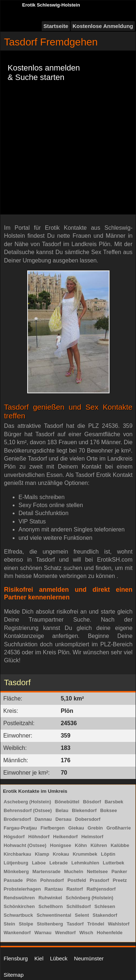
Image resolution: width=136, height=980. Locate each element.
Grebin (95, 828)
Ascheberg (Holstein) (27, 802)
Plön (32, 880)
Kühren (99, 845)
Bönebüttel (67, 802)
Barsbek (114, 802)
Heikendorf (65, 837)
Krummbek (85, 854)
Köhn (81, 845)
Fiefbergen (53, 828)
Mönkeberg (16, 871)
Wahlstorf (118, 924)
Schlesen (105, 906)
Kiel (39, 958)
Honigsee (61, 845)
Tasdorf (75, 924)
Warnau (43, 933)
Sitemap (14, 975)
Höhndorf (39, 837)
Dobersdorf (88, 819)
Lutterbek (113, 863)
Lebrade (59, 863)
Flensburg (16, 958)
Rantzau (54, 889)
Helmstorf (92, 837)
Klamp (42, 854)
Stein (9, 924)
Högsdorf (14, 837)
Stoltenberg (50, 924)
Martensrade (46, 871)
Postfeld (77, 880)
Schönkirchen (19, 906)
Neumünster (89, 958)
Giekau (76, 828)
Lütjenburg (16, 863)
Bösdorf (92, 802)
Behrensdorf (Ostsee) (28, 810)
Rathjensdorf (101, 889)
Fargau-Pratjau (20, 828)
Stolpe (26, 924)
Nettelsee (97, 871)
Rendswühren (19, 898)
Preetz (120, 880)
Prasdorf (99, 880)
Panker (119, 871)
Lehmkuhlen (85, 863)
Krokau (61, 854)
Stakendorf (105, 915)
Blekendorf (84, 810)
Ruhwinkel (50, 898)
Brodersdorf (17, 819)
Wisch (86, 933)
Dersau (63, 819)
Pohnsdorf (52, 880)
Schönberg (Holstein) (89, 898)
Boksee (108, 810)
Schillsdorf (79, 906)
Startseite (56, 26)
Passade (13, 880)
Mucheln (74, 871)
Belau (62, 810)
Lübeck (59, 958)
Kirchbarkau (17, 854)
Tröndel (96, 924)
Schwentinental (54, 915)
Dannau (43, 819)
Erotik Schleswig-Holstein (51, 5)
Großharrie (118, 828)
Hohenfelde (110, 933)
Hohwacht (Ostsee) (25, 845)
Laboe (39, 863)
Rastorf (75, 889)
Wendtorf (65, 933)
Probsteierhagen (22, 889)
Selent (82, 915)
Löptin (108, 854)
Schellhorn (51, 906)
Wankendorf (17, 933)
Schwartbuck (18, 915)
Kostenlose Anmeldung (103, 26)
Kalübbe (120, 845)
